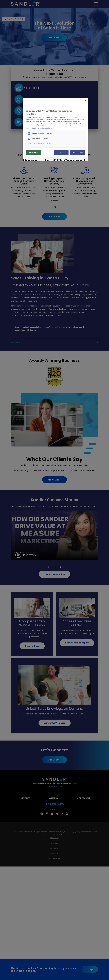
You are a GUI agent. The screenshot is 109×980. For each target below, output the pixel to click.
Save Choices (33, 152)
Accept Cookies (77, 152)
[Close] (85, 101)
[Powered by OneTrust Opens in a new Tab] (31, 159)
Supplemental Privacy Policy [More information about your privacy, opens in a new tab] (42, 128)
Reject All (61, 152)
